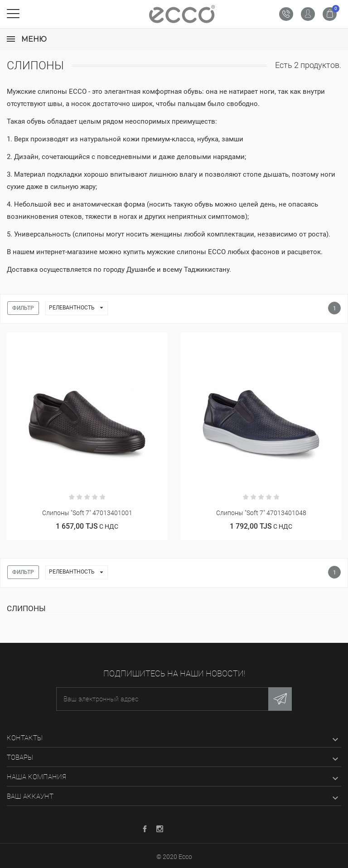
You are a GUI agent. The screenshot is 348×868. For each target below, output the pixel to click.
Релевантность (78, 308)
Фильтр (23, 308)
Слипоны (26, 608)
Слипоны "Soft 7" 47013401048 (261, 513)
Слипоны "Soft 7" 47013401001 (87, 513)
